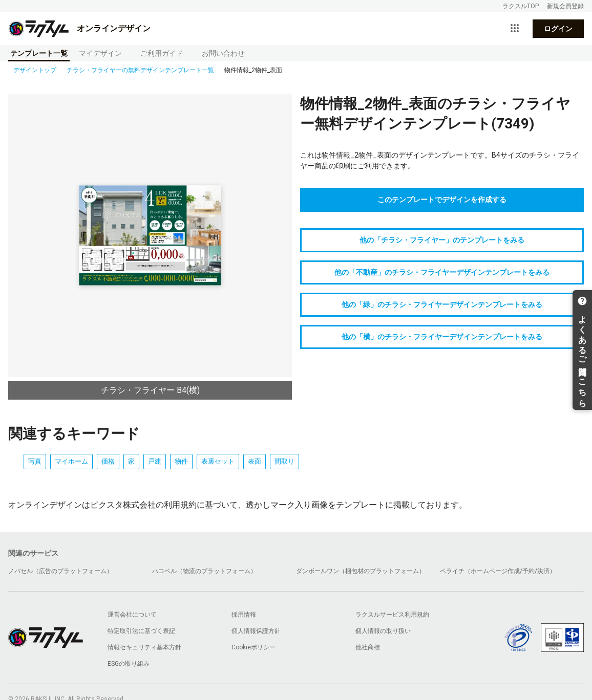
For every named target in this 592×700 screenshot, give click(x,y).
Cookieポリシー (253, 647)
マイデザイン (100, 53)
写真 (35, 461)
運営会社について (132, 615)
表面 (255, 461)
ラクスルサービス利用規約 (392, 615)
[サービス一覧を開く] (515, 29)
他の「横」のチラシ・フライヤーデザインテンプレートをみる (442, 337)
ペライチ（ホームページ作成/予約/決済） (498, 571)
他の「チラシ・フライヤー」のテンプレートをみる (442, 240)
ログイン (558, 29)
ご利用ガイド (162, 53)
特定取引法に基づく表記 (141, 631)
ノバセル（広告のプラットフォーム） (60, 571)
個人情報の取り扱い (383, 631)
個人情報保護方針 (256, 631)
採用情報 (244, 615)
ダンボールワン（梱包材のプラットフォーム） (361, 571)
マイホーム (71, 461)
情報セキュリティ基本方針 (144, 647)
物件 (181, 461)
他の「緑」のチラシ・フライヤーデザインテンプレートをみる (442, 304)
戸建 (155, 461)
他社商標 (368, 647)
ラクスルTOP (521, 6)
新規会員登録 (565, 6)
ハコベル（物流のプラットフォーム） (204, 571)
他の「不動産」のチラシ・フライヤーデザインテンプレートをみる (442, 272)
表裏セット (218, 461)
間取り (284, 461)
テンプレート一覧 (39, 53)
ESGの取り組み (129, 664)
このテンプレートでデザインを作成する (442, 200)
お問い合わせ (223, 53)
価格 (108, 461)
